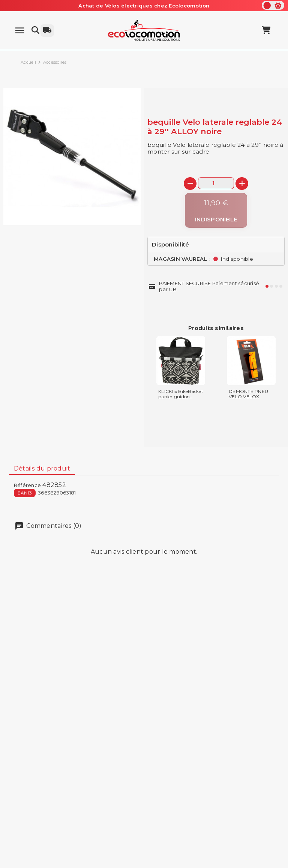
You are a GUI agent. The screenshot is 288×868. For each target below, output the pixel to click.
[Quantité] (216, 183)
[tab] (42, 469)
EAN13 (25, 493)
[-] (190, 184)
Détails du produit (42, 468)
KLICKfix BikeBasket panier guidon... (181, 394)
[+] (242, 184)
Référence (27, 485)
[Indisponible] (216, 210)
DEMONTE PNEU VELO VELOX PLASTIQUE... (248, 397)
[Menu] (20, 31)
